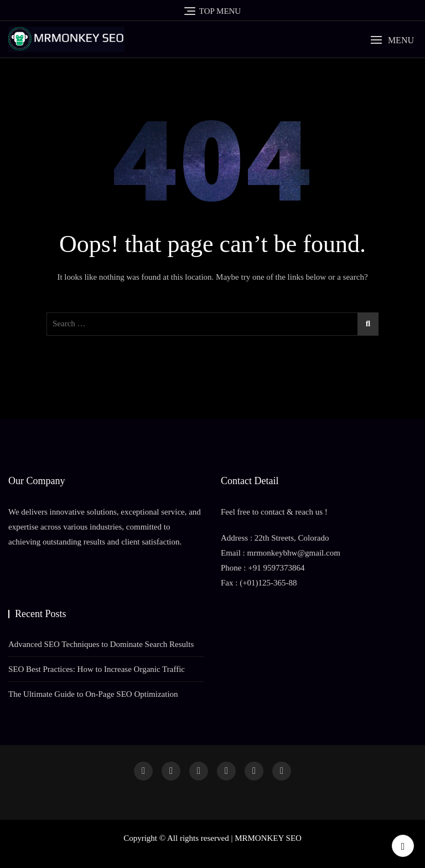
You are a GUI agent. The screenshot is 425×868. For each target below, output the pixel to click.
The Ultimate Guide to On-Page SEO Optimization (93, 694)
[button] (392, 40)
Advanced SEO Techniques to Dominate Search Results (101, 644)
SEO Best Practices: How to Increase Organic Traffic (97, 669)
